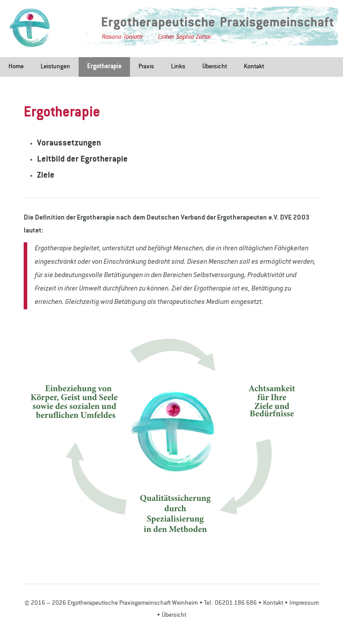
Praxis (146, 67)
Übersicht (215, 67)
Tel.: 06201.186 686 (230, 603)
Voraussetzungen (69, 144)
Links (178, 67)
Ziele (46, 176)
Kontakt (254, 67)
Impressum (304, 603)
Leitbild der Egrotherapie (82, 160)
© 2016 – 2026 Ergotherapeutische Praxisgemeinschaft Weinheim (111, 603)
